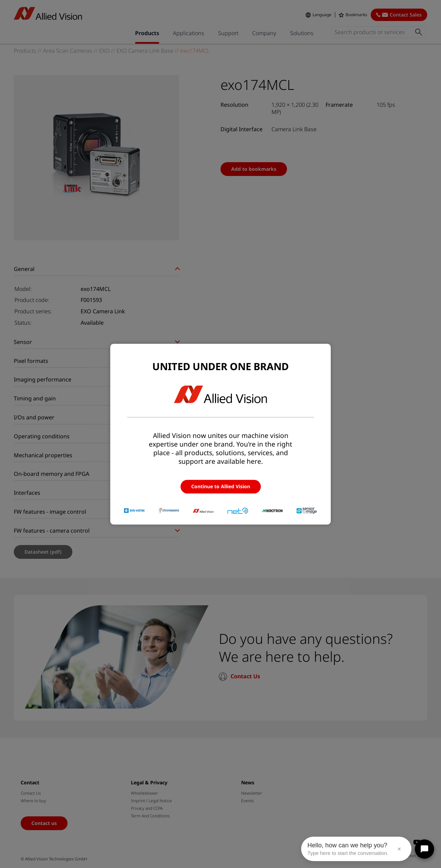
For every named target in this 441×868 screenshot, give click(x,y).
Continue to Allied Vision (221, 486)
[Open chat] (424, 849)
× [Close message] (399, 849)
